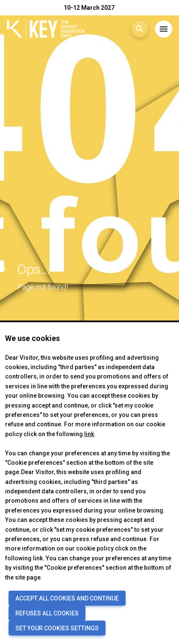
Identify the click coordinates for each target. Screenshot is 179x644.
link (89, 434)
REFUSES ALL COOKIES (47, 613)
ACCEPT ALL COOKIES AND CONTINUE (67, 598)
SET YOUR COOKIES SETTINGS (57, 628)
